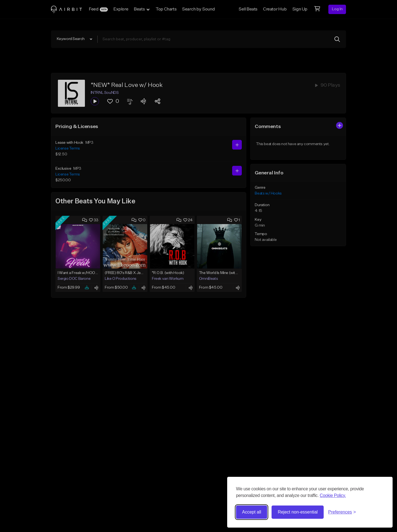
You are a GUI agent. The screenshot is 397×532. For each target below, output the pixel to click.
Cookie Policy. (333, 495)
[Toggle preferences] (342, 512)
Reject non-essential (298, 512)
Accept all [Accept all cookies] (252, 512)
